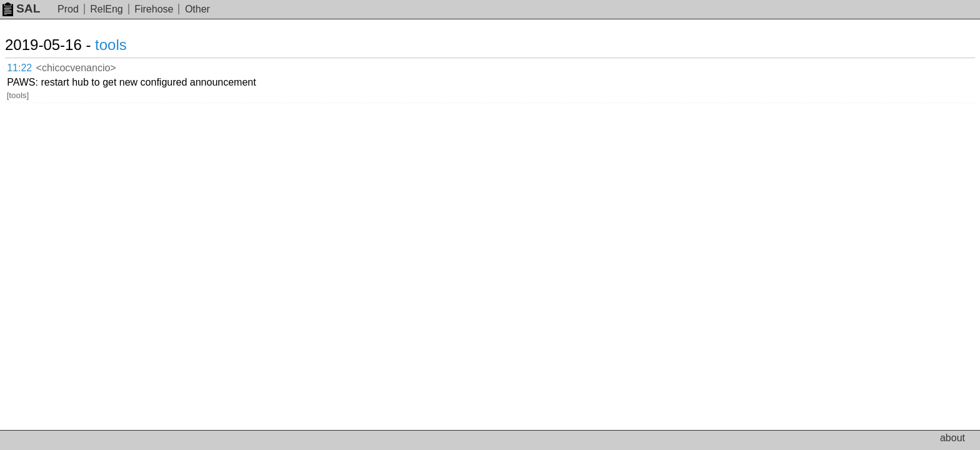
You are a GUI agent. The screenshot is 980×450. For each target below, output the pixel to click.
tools (126, 45)
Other (197, 9)
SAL (21, 8)
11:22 (32, 66)
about (952, 438)
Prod (68, 9)
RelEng (106, 9)
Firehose (154, 9)
